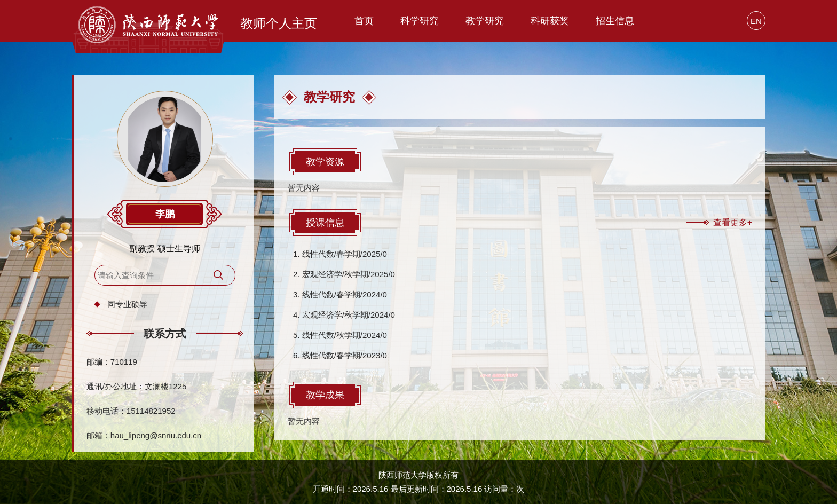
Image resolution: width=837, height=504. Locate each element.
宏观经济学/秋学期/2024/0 (349, 315)
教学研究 (485, 21)
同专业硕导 (127, 304)
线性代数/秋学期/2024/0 (345, 335)
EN (756, 21)
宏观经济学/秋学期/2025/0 (349, 274)
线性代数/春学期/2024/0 (345, 294)
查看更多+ (733, 222)
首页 (364, 21)
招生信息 (615, 21)
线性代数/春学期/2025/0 (345, 254)
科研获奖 (550, 21)
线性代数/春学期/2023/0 (345, 355)
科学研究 (420, 21)
